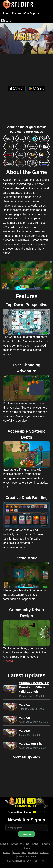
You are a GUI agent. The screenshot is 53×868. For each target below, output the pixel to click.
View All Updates (26, 757)
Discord (8, 661)
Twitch (35, 844)
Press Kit (33, 852)
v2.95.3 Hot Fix (30, 744)
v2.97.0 (24, 718)
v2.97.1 (24, 705)
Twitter (14, 844)
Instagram (26, 848)
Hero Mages (34, 132)
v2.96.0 (24, 731)
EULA (16, 852)
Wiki (24, 852)
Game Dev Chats (26, 857)
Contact (44, 852)
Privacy (7, 852)
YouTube (25, 844)
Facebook (46, 844)
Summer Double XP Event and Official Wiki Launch (34, 687)
